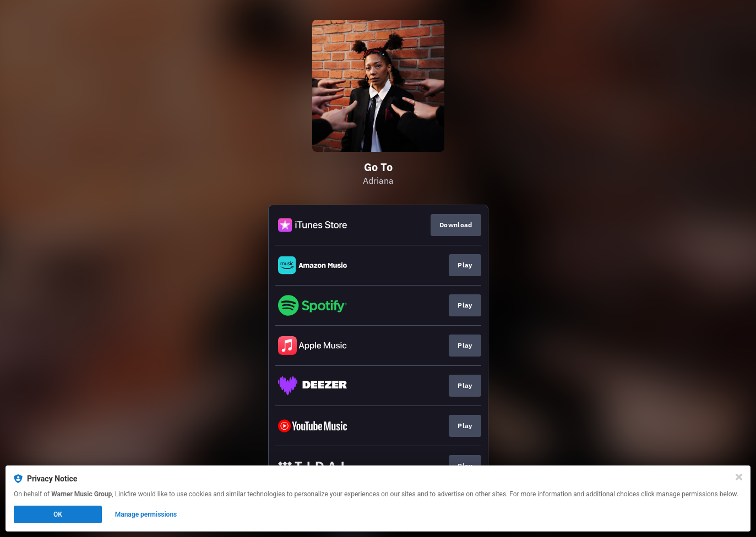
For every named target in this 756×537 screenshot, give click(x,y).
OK (58, 514)
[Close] (739, 477)
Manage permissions (146, 514)
